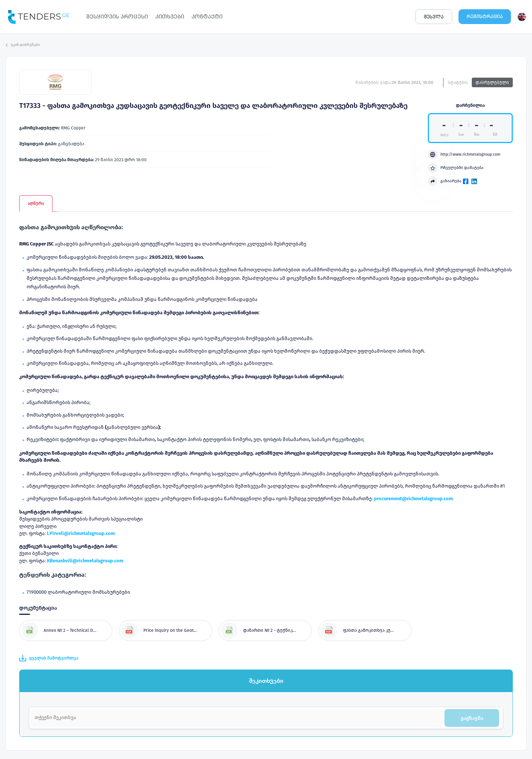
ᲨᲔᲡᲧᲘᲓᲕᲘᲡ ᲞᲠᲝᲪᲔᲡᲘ (117, 16)
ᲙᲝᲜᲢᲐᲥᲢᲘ (207, 16)
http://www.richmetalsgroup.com (464, 155)
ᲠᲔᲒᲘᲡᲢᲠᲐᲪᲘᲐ (485, 16)
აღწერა (36, 203)
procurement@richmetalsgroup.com (413, 499)
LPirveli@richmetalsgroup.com (81, 533)
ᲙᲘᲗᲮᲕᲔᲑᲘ (170, 16)
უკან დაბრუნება (23, 45)
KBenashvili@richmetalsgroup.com (85, 561)
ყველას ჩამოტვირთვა (49, 658)
